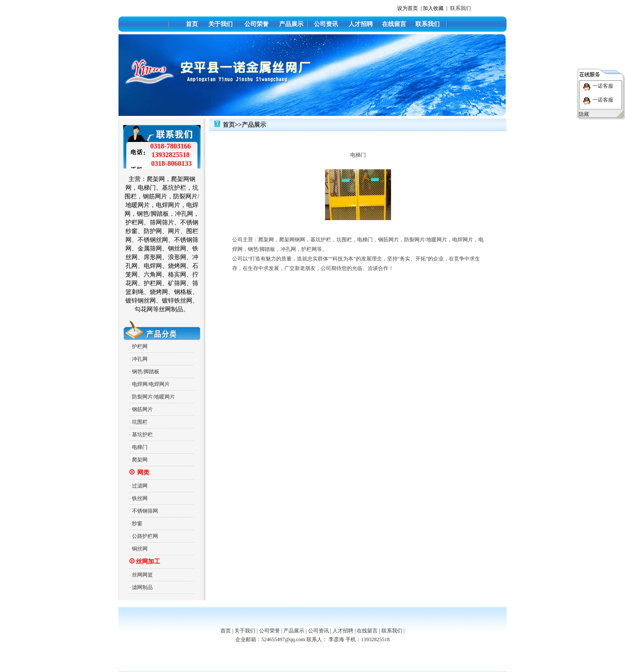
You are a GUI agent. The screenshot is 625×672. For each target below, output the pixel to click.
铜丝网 (140, 549)
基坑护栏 (142, 435)
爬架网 (140, 460)
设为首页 (408, 8)
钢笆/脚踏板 (146, 372)
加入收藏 (433, 8)
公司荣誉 (257, 24)
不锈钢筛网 (145, 511)
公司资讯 (326, 24)
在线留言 (394, 24)
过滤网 (140, 486)
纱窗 (137, 524)
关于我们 (220, 24)
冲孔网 (140, 359)
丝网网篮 (142, 575)
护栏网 (140, 346)
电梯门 (140, 447)
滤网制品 (142, 587)
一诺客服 (603, 86)
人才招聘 (361, 24)
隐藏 (584, 114)
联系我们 (461, 8)
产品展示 (291, 24)
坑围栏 (140, 422)
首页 (192, 24)
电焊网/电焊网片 (151, 384)
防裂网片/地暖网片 (153, 397)
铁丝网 (140, 498)
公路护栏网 (145, 536)
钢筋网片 (142, 409)
